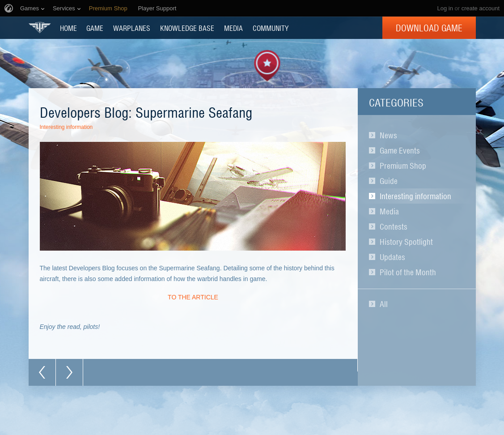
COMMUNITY (271, 28)
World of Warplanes (40, 28)
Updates (392, 257)
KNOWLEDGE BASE (187, 28)
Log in (445, 8)
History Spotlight (406, 242)
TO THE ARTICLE (193, 297)
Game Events (400, 150)
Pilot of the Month (408, 272)
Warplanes (132, 28)
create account (481, 8)
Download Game (429, 28)
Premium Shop (403, 166)
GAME (95, 28)
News (388, 135)
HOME (68, 28)
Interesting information (415, 196)
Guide (389, 181)
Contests (394, 226)
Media (389, 211)
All (384, 304)
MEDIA (233, 28)
